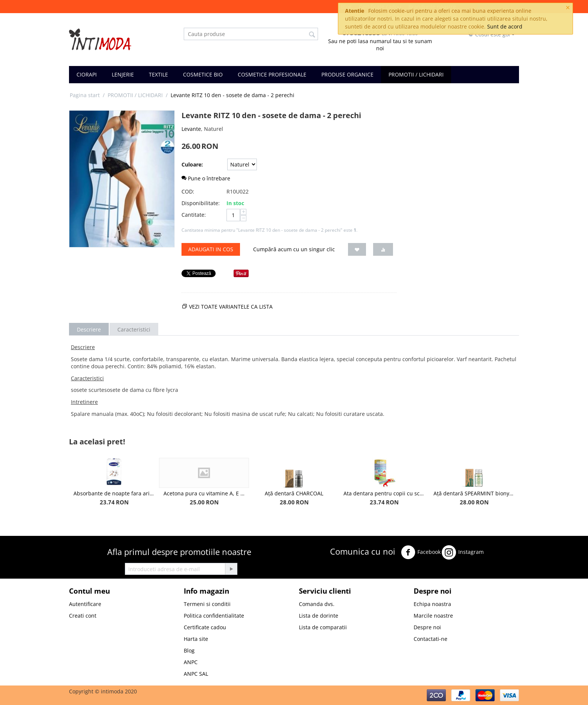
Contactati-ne (430, 639)
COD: (188, 191)
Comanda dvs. (317, 604)
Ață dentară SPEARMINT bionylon (474, 493)
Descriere (89, 329)
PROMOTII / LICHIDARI (416, 74)
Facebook (421, 552)
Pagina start (85, 95)
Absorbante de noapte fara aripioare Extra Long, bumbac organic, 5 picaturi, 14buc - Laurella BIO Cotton (114, 493)
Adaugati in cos (211, 249)
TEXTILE (158, 74)
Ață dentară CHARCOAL (294, 493)
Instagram (463, 552)
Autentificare (85, 604)
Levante (191, 129)
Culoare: (192, 164)
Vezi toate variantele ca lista (231, 307)
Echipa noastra (432, 604)
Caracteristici (134, 329)
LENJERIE (123, 74)
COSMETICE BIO (203, 74)
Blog (189, 650)
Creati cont (83, 616)
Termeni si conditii (207, 604)
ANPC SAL (196, 674)
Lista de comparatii (323, 627)
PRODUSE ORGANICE (347, 74)
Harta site (196, 639)
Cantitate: (194, 215)
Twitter (496, 550)
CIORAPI (87, 74)
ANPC (191, 662)
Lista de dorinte (319, 616)
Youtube (343, 572)
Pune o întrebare (206, 178)
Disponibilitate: (201, 203)
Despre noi (427, 627)
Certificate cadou (205, 627)
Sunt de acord (505, 26)
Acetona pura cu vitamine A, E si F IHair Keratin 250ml (204, 493)
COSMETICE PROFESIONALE (272, 74)
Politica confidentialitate (214, 616)
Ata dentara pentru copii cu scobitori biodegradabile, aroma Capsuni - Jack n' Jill (384, 493)
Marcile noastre (433, 616)
